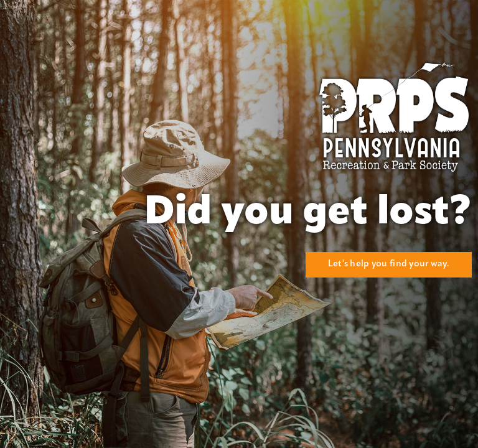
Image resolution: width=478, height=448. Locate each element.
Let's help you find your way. (389, 264)
